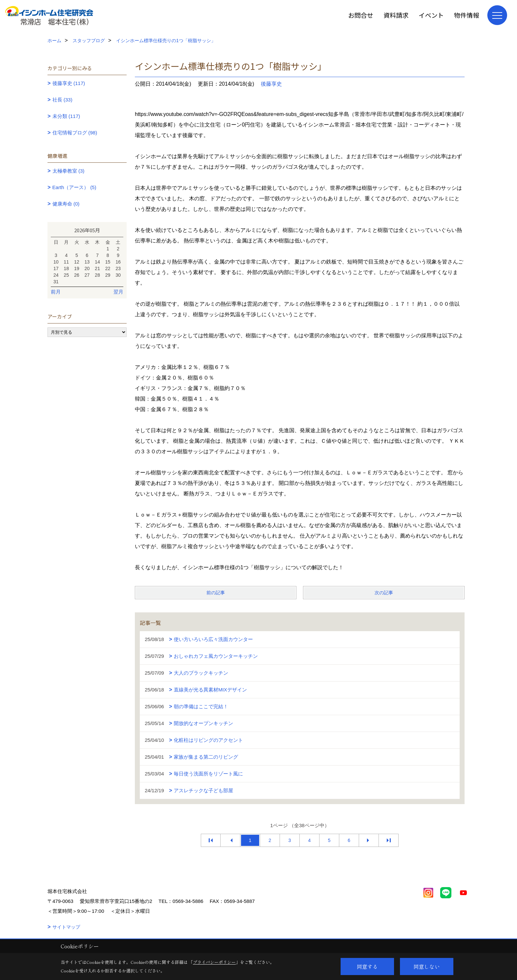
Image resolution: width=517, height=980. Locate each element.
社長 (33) (62, 100)
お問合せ (361, 15)
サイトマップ (66, 927)
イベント (431, 15)
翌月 (118, 292)
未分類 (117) (66, 116)
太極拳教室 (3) (69, 171)
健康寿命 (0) (66, 204)
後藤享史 (271, 84)
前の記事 (216, 593)
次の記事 (384, 593)
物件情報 (467, 15)
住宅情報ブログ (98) (75, 133)
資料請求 (396, 15)
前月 (56, 292)
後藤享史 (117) (69, 83)
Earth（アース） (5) (74, 187)
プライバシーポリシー (214, 962)
